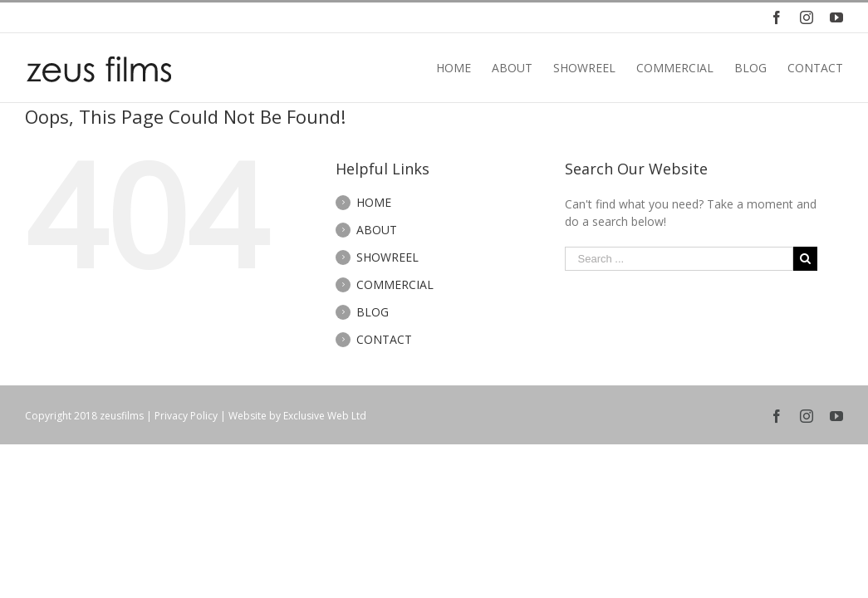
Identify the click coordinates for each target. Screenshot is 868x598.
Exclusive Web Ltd (325, 416)
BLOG (373, 312)
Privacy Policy (186, 416)
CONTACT (384, 339)
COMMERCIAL (395, 284)
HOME (374, 202)
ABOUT (377, 230)
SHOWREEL (387, 257)
